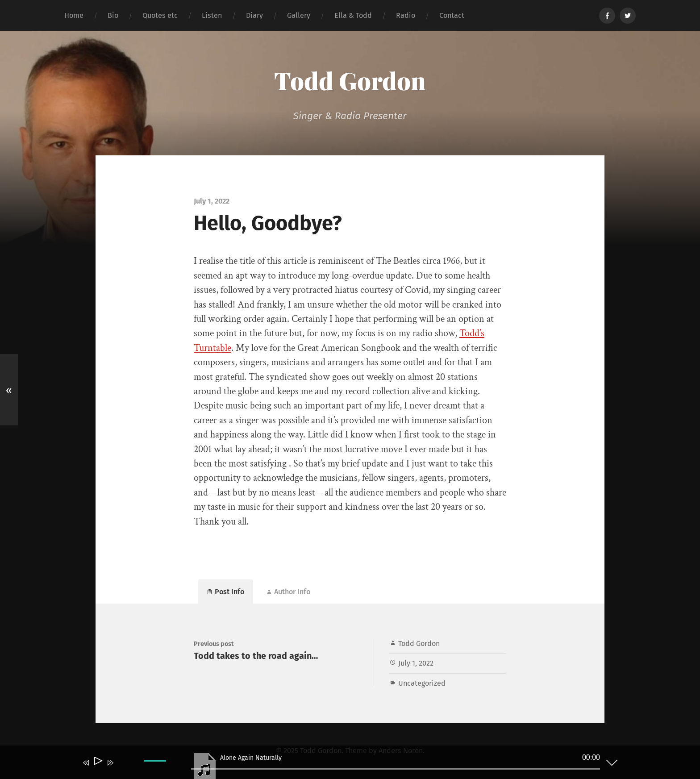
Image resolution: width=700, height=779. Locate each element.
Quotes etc (160, 15)
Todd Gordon (350, 80)
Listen (212, 15)
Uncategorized (422, 683)
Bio (113, 15)
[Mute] (123, 769)
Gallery (299, 15)
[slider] (396, 769)
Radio (406, 15)
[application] (343, 764)
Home (74, 15)
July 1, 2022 (416, 663)
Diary (254, 15)
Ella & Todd (353, 15)
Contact (452, 15)
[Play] (98, 763)
